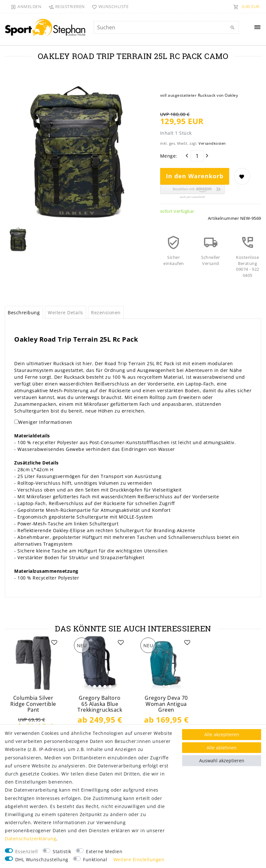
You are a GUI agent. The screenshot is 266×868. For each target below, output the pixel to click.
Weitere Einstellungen (139, 859)
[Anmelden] (26, 6)
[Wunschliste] (109, 6)
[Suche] (232, 28)
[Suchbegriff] (166, 27)
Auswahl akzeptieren (222, 761)
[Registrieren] (66, 6)
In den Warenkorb (195, 176)
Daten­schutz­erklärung (31, 839)
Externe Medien (104, 851)
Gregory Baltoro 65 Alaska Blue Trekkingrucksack (100, 704)
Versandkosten (212, 143)
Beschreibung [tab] (24, 312)
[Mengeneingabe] (197, 156)
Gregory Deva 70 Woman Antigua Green (166, 704)
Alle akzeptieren (222, 734)
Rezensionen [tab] (106, 312)
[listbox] (100, 663)
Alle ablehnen (222, 748)
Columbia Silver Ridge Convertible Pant (33, 704)
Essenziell (27, 851)
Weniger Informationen (45, 422)
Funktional (95, 859)
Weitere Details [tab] (66, 312)
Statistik (62, 851)
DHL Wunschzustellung (42, 859)
